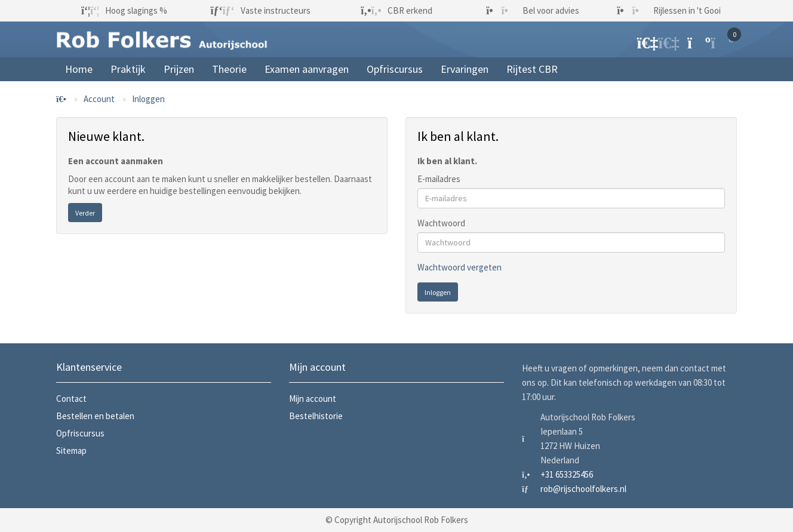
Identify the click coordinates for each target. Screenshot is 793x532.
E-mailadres (439, 179)
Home (79, 69)
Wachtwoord (441, 223)
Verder (85, 213)
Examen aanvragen (307, 69)
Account (99, 99)
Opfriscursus (395, 69)
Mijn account (313, 399)
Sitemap (71, 450)
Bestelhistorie (316, 416)
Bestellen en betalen (95, 416)
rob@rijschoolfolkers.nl (583, 489)
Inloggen (148, 99)
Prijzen (179, 69)
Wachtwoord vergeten (459, 267)
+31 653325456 (567, 474)
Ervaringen (465, 69)
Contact (71, 399)
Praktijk (128, 69)
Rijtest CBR (532, 69)
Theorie (229, 69)
